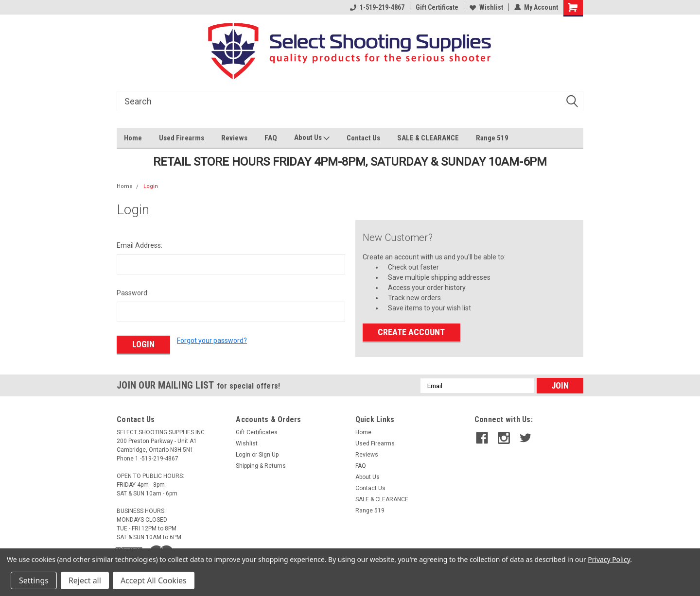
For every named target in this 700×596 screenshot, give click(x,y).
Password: (133, 293)
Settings (34, 580)
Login (151, 186)
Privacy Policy (609, 559)
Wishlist (486, 7)
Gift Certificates (257, 432)
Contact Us (363, 138)
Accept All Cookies (154, 580)
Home (133, 138)
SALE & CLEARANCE (428, 138)
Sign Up (269, 455)
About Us (312, 138)
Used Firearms (182, 138)
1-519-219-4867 (377, 7)
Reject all (85, 580)
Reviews (234, 138)
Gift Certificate (437, 7)
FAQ (271, 138)
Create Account (411, 332)
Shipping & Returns (261, 466)
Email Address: (140, 245)
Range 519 (492, 138)
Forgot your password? (212, 341)
